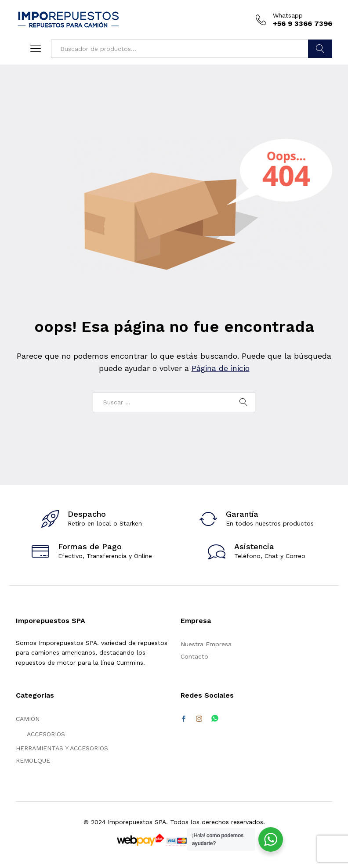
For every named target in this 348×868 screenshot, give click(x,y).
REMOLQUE (33, 760)
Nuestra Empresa (206, 644)
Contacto (194, 656)
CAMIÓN (28, 719)
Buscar (320, 49)
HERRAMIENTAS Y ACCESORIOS (62, 748)
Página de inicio (221, 368)
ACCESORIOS (46, 734)
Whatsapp (288, 15)
